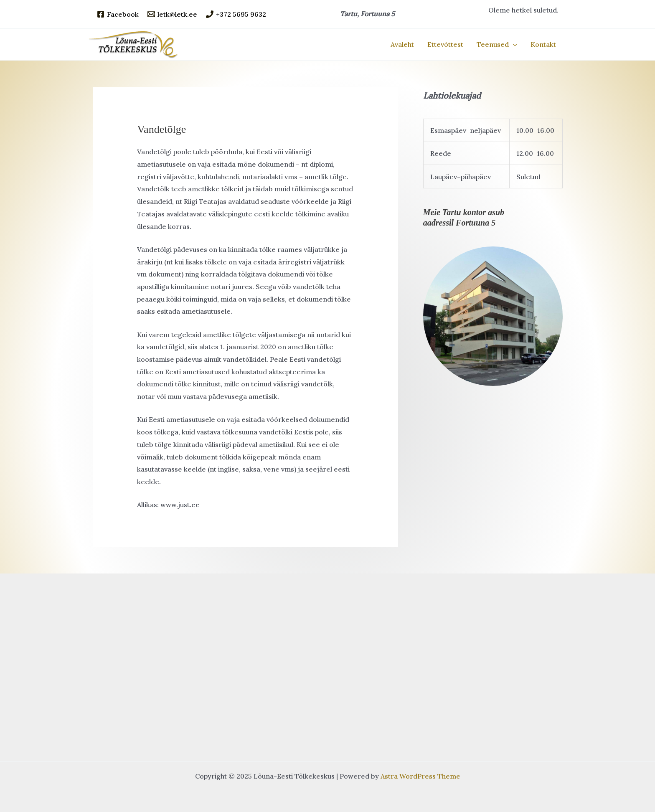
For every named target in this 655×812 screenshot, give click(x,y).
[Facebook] (118, 14)
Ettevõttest (445, 44)
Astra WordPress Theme (420, 776)
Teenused (497, 44)
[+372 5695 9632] (236, 14)
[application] (513, 44)
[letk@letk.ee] (172, 14)
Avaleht (402, 44)
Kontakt (543, 44)
